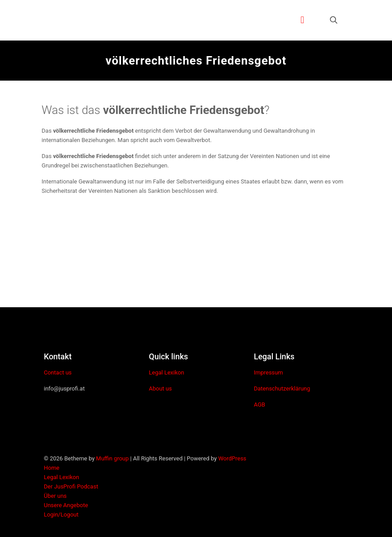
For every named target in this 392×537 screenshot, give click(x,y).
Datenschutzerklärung (282, 389)
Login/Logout (61, 515)
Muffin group (112, 458)
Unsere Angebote (66, 505)
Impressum (268, 372)
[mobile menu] (303, 20)
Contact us (58, 372)
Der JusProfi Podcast (71, 486)
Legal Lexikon (166, 372)
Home (52, 468)
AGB (259, 405)
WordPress (232, 458)
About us (160, 389)
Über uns (55, 496)
